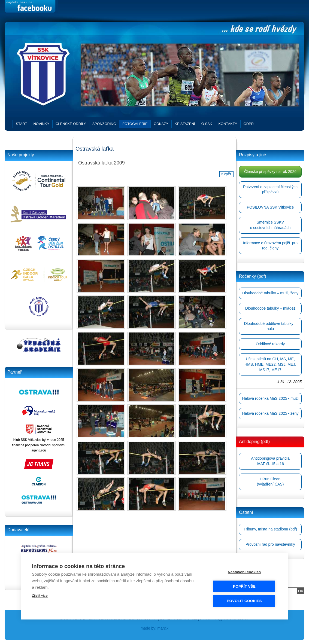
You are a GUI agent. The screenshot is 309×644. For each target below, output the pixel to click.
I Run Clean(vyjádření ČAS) (270, 482)
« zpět (226, 174)
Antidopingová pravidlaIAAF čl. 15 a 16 (270, 461)
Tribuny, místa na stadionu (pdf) (270, 529)
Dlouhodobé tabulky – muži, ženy (270, 293)
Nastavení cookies (244, 572)
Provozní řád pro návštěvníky (270, 544)
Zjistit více (40, 595)
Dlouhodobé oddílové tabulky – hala (270, 326)
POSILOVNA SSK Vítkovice (270, 207)
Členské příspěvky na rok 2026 (270, 172)
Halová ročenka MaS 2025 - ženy (270, 413)
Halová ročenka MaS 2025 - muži (270, 398)
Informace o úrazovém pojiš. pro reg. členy (270, 246)
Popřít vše (244, 586)
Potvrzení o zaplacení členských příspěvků (270, 190)
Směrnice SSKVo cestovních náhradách (270, 225)
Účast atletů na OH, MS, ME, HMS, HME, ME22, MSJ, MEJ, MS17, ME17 (270, 364)
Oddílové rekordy (270, 344)
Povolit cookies (244, 601)
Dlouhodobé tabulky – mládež (270, 308)
